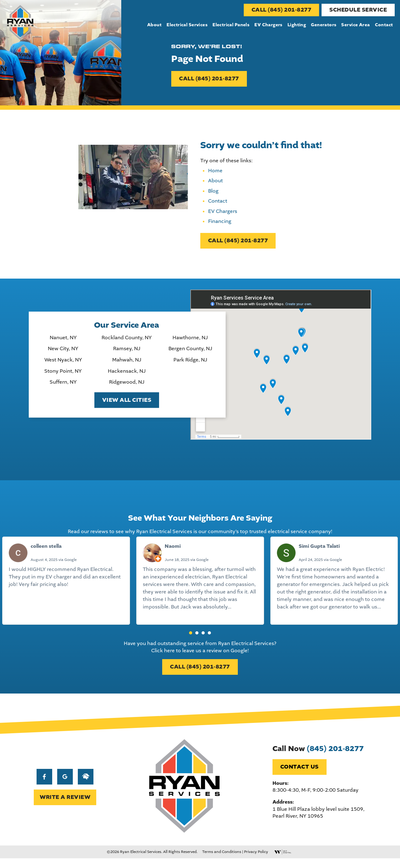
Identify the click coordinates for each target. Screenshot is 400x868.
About (155, 25)
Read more (155, 620)
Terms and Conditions (222, 861)
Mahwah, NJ (126, 363)
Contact (384, 25)
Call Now (319, 757)
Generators (324, 25)
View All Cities (126, 403)
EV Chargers (269, 25)
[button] (191, 639)
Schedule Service (358, 10)
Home (215, 173)
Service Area (356, 25)
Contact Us (300, 776)
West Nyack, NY (62, 363)
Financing (220, 224)
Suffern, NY (62, 385)
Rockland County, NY (126, 341)
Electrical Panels (231, 25)
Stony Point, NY (62, 374)
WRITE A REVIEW (64, 806)
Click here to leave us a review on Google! (200, 656)
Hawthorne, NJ (190, 341)
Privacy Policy (256, 861)
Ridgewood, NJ (126, 385)
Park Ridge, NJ (189, 363)
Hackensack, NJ (126, 374)
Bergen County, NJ (189, 352)
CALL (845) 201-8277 (282, 10)
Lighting (297, 25)
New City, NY (62, 352)
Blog (213, 194)
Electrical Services (187, 25)
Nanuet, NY (62, 341)
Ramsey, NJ (126, 352)
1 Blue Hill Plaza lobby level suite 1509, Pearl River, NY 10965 (319, 821)
